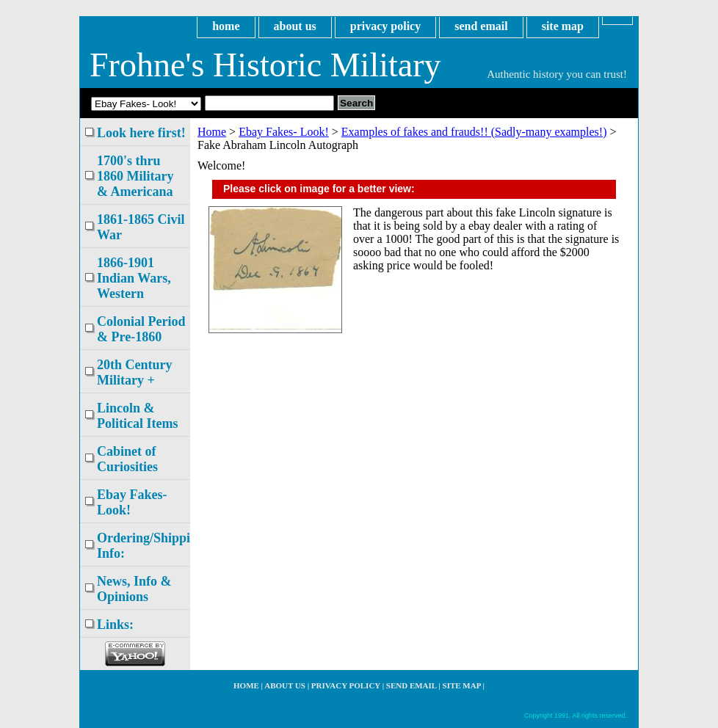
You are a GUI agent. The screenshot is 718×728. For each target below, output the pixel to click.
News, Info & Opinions (134, 589)
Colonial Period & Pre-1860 (141, 329)
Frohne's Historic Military (265, 65)
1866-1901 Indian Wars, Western (134, 278)
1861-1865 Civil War (141, 227)
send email (481, 26)
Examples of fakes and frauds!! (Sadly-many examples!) (474, 132)
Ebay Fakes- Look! (284, 132)
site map (563, 26)
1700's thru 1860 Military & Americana (135, 176)
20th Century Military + (135, 372)
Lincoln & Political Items (137, 416)
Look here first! (141, 133)
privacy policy (385, 26)
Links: (115, 625)
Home (212, 132)
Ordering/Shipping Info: (144, 546)
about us (295, 26)
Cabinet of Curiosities (127, 459)
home (226, 26)
